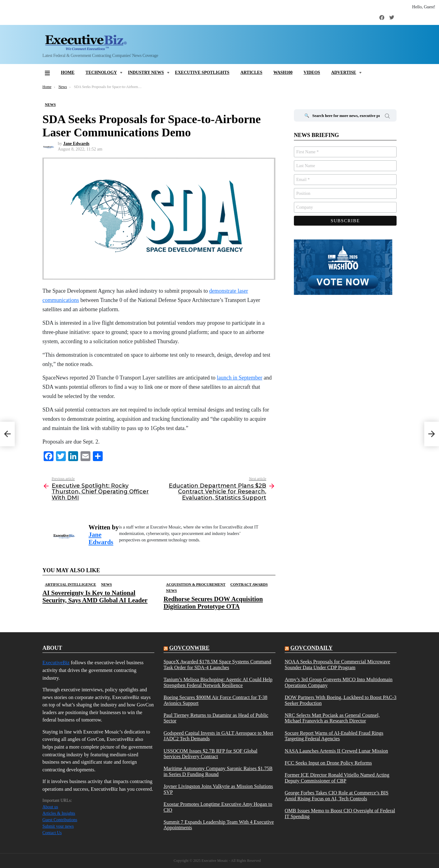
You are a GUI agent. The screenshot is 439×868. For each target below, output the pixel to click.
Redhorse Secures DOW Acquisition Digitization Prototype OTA (213, 603)
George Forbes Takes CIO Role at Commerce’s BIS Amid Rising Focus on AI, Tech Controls (337, 796)
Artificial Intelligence (71, 585)
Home (68, 72)
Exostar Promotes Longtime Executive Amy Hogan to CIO (218, 807)
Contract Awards (249, 585)
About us (50, 807)
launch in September (239, 378)
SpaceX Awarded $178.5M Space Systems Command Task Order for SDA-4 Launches (217, 665)
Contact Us (52, 833)
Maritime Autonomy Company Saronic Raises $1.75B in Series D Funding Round (218, 771)
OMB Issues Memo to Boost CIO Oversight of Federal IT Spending (340, 814)
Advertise (344, 72)
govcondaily (311, 648)
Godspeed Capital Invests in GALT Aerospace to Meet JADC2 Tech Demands (218, 736)
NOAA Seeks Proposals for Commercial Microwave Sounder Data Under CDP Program (337, 665)
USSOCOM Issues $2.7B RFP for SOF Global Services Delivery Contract (210, 754)
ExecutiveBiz (56, 663)
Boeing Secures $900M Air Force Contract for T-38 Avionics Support (216, 700)
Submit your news (58, 826)
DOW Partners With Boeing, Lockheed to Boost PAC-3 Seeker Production (340, 700)
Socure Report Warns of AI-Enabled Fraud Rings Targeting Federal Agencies (334, 736)
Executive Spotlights (202, 72)
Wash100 (283, 72)
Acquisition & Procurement (196, 585)
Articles (251, 72)
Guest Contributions (60, 820)
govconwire (189, 648)
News (107, 585)
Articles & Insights (59, 813)
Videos (312, 72)
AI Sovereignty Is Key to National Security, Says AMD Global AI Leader (95, 596)
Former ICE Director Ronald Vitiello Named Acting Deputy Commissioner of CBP (337, 778)
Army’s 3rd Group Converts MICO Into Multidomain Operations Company (339, 682)
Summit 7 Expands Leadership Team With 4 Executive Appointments (219, 825)
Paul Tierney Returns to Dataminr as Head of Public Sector (216, 718)
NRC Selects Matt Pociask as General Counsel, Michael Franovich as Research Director (332, 718)
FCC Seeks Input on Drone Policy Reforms (328, 763)
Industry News (146, 72)
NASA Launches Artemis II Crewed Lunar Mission (336, 751)
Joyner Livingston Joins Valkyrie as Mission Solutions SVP (218, 789)
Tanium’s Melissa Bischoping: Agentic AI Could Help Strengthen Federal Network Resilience (218, 682)
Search (387, 117)
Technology (101, 72)
